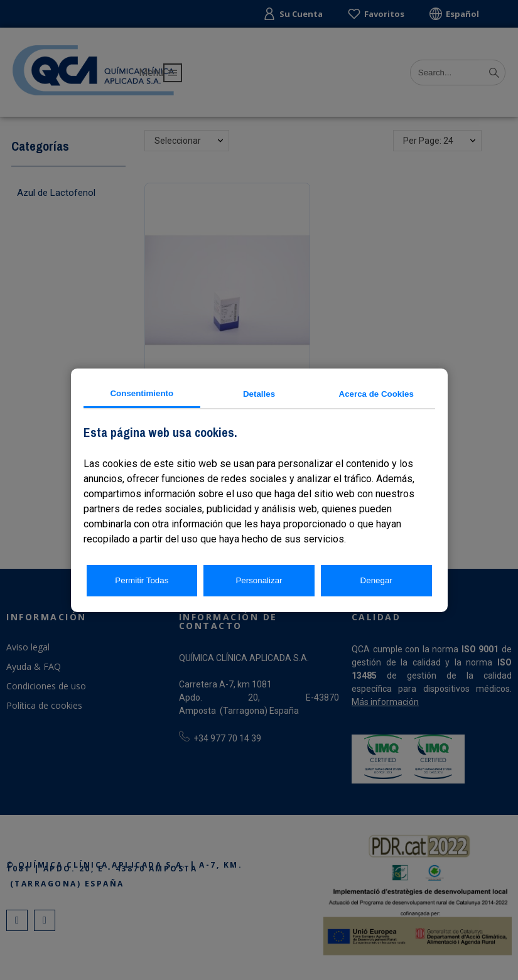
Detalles (259, 394)
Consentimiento (142, 393)
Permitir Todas (142, 580)
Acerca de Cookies (376, 394)
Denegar (376, 580)
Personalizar (259, 580)
